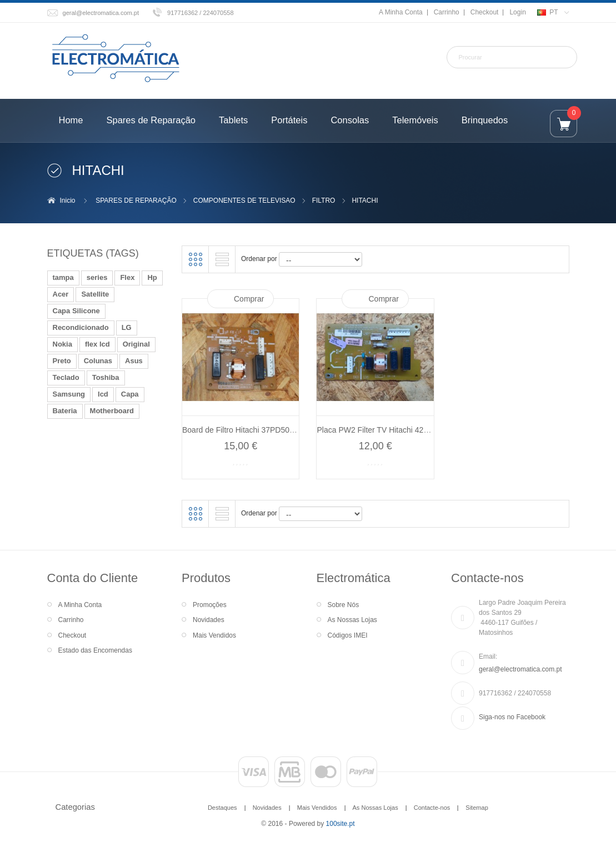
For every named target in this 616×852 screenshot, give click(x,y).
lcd (103, 394)
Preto (62, 361)
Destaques (222, 808)
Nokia (62, 344)
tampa (63, 277)
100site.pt (340, 824)
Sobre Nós (344, 605)
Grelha (196, 259)
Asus (134, 361)
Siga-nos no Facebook (512, 717)
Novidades (209, 620)
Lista (222, 259)
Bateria (65, 411)
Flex (127, 277)
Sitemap (477, 808)
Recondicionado (81, 327)
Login (517, 12)
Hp (152, 277)
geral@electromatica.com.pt (101, 13)
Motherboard (112, 411)
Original (136, 344)
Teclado (66, 377)
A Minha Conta (401, 12)
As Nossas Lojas (352, 620)
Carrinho (447, 12)
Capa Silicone (76, 311)
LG (127, 327)
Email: (488, 656)
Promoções (210, 605)
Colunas (98, 361)
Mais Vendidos (214, 635)
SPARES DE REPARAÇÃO (136, 201)
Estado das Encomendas (95, 650)
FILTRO (324, 201)
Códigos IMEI (348, 635)
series (97, 277)
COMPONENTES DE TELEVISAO (244, 201)
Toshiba (106, 377)
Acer (61, 294)
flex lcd (97, 344)
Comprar (249, 299)
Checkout (485, 12)
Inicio (68, 201)
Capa (130, 394)
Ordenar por (259, 259)
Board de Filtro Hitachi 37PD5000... (243, 430)
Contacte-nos (432, 808)
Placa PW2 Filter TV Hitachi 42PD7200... (387, 430)
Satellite (95, 294)
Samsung (69, 394)
